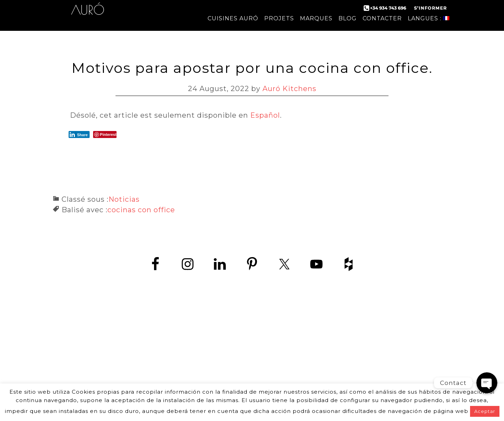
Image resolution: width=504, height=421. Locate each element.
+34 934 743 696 (258, 341)
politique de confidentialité (238, 375)
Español (265, 115)
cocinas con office (141, 210)
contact (181, 375)
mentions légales (310, 375)
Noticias (124, 199)
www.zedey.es (252, 357)
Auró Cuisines (87, 14)
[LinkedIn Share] (79, 134)
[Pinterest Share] (105, 134)
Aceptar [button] (485, 411)
